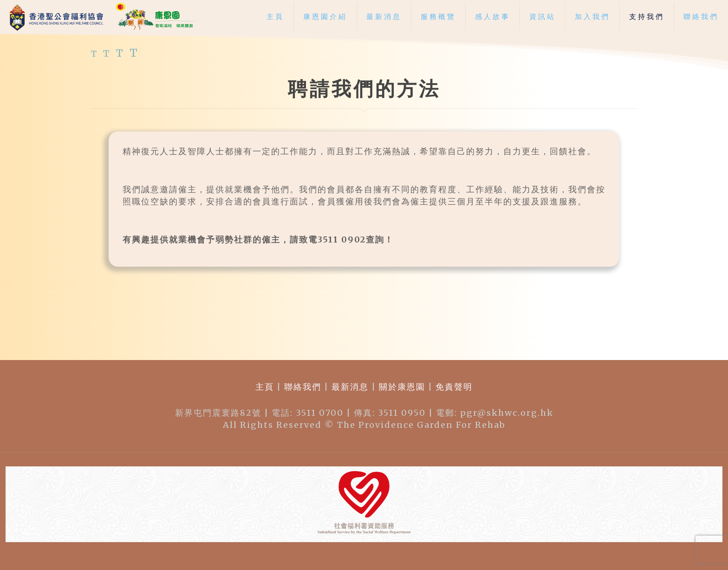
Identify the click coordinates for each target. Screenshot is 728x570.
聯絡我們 (303, 387)
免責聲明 (453, 387)
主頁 (265, 387)
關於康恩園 (402, 387)
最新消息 (350, 387)
